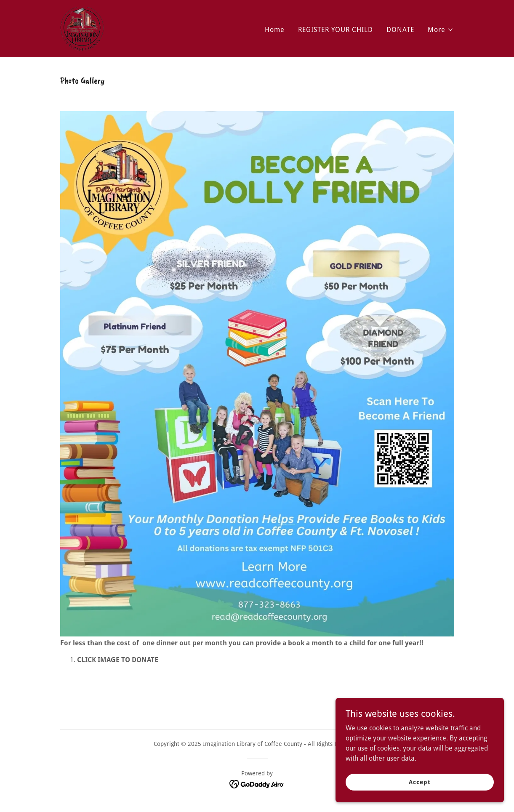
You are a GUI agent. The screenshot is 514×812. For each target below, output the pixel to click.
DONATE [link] (400, 30)
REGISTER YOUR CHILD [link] (336, 30)
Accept (419, 782)
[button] (441, 30)
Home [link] (275, 30)
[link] (82, 28)
